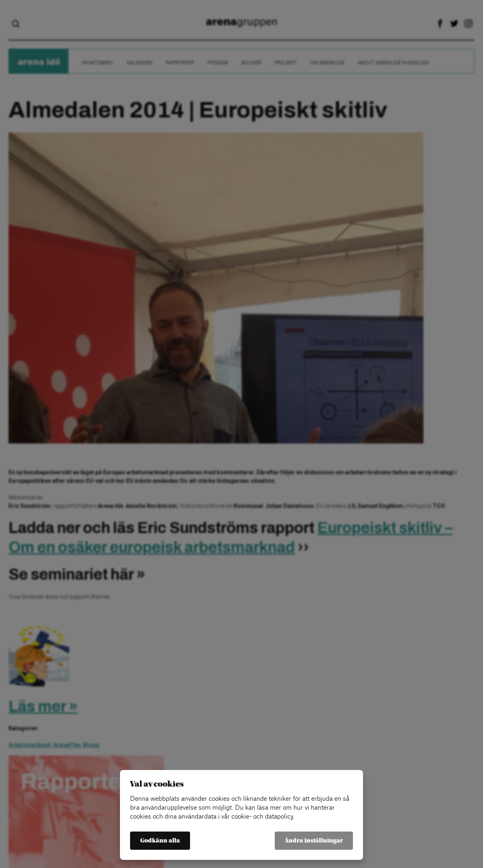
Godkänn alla (160, 841)
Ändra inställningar (314, 841)
